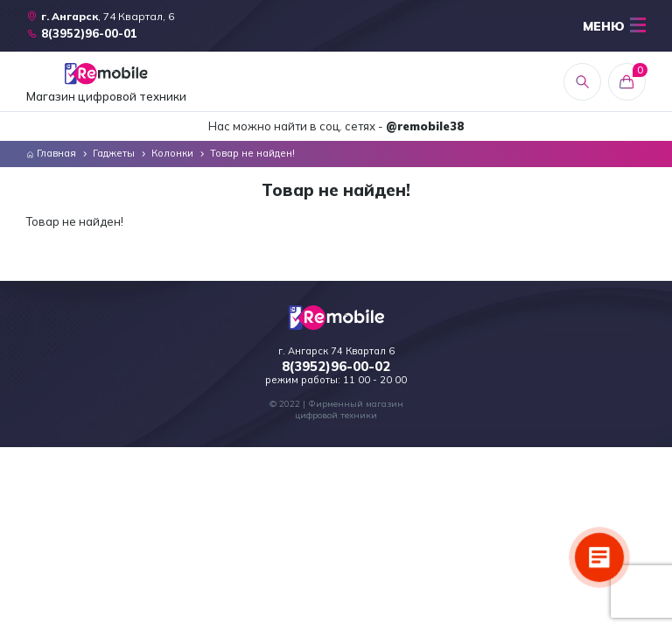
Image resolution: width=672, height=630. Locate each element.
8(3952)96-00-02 (336, 367)
